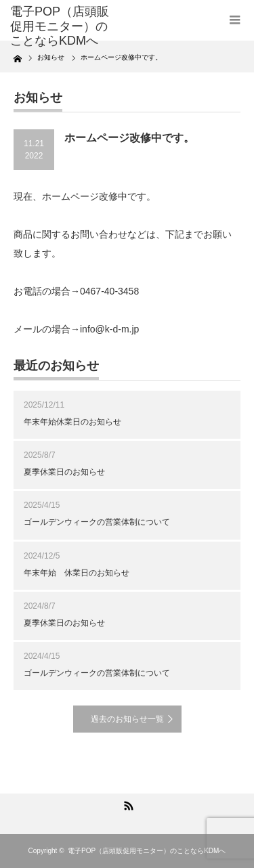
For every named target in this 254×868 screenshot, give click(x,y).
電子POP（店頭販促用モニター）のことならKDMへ (147, 851)
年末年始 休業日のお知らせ (77, 573)
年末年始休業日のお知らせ (72, 422)
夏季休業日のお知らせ (64, 472)
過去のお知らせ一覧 (127, 719)
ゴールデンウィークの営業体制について (97, 522)
